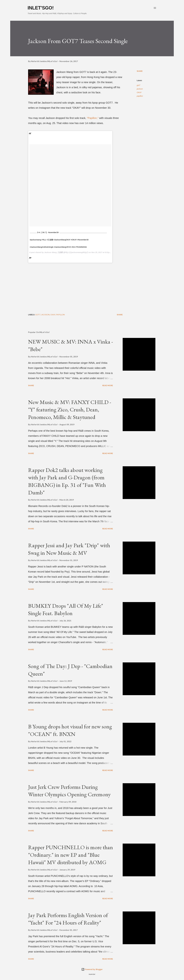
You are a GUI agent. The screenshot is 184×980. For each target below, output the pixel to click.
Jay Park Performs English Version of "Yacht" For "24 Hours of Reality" (68, 919)
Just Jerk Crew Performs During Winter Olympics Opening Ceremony (69, 791)
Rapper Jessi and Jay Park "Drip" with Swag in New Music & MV (69, 549)
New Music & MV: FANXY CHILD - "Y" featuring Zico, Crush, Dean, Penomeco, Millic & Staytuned (70, 410)
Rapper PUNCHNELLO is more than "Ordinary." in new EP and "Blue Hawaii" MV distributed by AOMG (71, 855)
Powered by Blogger (92, 969)
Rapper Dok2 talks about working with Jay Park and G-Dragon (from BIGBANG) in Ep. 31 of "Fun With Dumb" (67, 481)
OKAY (139, 92)
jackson (140, 89)
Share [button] (140, 71)
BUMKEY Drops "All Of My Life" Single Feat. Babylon (66, 609)
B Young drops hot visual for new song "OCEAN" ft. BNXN (70, 730)
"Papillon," (93, 118)
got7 (138, 85)
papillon (140, 96)
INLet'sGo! (41, 8)
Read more (108, 385)
